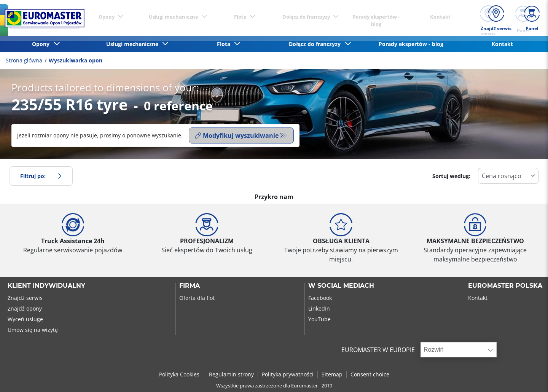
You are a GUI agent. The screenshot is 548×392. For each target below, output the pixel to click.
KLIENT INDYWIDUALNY (46, 286)
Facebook (320, 298)
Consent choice (370, 374)
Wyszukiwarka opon (76, 60)
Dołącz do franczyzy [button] (316, 44)
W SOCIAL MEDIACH (341, 286)
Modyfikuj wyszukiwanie (237, 135)
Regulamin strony (231, 374)
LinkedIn (319, 308)
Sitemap (332, 374)
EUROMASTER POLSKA (505, 286)
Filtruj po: (41, 176)
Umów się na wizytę (33, 330)
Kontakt (502, 44)
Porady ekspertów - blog (411, 44)
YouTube (319, 319)
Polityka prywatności (288, 374)
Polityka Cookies (180, 374)
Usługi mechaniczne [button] (134, 44)
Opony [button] (42, 44)
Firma (190, 286)
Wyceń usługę (25, 319)
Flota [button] (225, 44)
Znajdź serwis (25, 298)
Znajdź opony (25, 308)
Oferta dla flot (197, 298)
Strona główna (24, 60)
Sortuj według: (451, 176)
